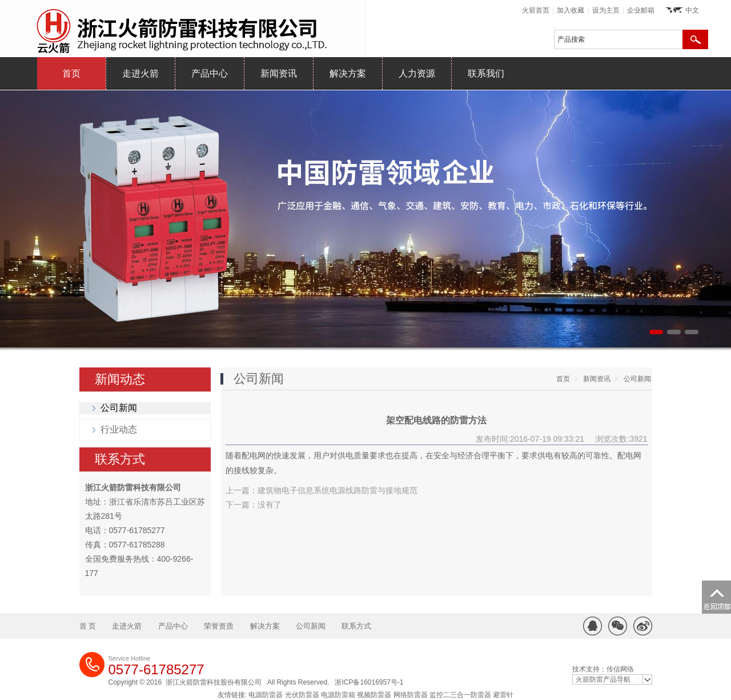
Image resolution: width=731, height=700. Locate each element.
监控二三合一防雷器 (460, 695)
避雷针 (503, 695)
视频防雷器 (374, 695)
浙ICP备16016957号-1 (369, 682)
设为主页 (606, 10)
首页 (71, 73)
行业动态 (119, 429)
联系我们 (486, 73)
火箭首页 (536, 10)
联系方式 (120, 459)
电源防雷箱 (338, 695)
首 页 (88, 626)
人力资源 (417, 73)
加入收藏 (571, 10)
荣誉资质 (219, 626)
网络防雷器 (411, 695)
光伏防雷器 (302, 695)
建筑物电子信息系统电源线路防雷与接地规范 (338, 490)
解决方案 (348, 73)
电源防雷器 (266, 695)
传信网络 (620, 669)
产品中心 (210, 73)
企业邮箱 (641, 10)
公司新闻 (119, 408)
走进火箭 (140, 73)
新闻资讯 (279, 73)
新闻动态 (120, 379)
